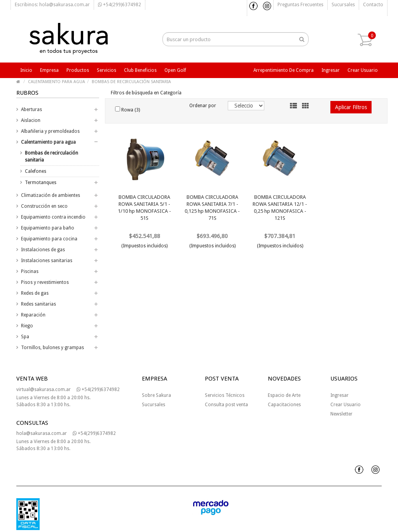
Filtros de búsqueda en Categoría (146, 93)
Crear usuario (363, 70)
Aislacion (31, 120)
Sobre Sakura (156, 395)
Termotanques (41, 183)
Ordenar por (203, 106)
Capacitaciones (284, 405)
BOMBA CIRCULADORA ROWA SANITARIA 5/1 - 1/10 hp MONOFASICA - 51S (144, 208)
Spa (25, 337)
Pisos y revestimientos (45, 282)
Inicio (26, 70)
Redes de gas (35, 293)
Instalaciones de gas (43, 250)
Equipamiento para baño (48, 228)
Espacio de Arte (284, 395)
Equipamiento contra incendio (53, 217)
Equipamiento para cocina (49, 239)
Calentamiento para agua (48, 142)
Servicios (106, 70)
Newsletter (341, 414)
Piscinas (30, 271)
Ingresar (331, 70)
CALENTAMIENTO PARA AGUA (57, 82)
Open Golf (175, 70)
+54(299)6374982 (120, 5)
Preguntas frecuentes (300, 5)
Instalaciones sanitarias (47, 261)
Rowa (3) (127, 110)
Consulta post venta (226, 405)
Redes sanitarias (38, 304)
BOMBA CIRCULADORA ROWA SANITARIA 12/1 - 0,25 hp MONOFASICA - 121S (280, 208)
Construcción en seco (44, 206)
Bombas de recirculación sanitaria (51, 156)
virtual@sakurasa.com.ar (44, 389)
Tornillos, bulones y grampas (52, 348)
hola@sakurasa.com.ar (42, 433)
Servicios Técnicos (225, 395)
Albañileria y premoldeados (50, 131)
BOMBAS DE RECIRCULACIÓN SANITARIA (131, 82)
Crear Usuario (346, 405)
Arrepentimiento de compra (284, 70)
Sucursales (343, 5)
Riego (27, 326)
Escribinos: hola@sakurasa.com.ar (52, 5)
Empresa (49, 70)
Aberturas (31, 110)
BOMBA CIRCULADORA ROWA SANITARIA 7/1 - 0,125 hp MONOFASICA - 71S (212, 208)
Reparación (33, 315)
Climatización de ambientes (51, 195)
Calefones (36, 171)
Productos (78, 70)
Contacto (373, 5)
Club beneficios (140, 70)
